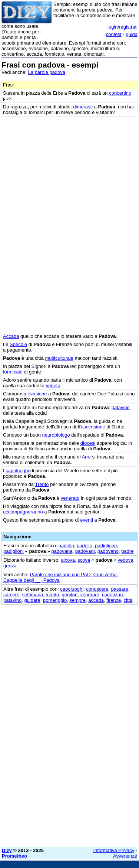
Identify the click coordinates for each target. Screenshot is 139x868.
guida (132, 34)
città (128, 600)
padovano (108, 551)
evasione (37, 394)
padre (127, 551)
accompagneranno (23, 512)
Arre (86, 457)
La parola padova (47, 72)
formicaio (13, 372)
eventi (87, 520)
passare (120, 589)
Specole (18, 344)
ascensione (93, 427)
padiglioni (14, 551)
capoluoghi (17, 471)
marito (52, 595)
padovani (85, 551)
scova (84, 560)
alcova (68, 560)
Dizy (7, 850)
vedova (126, 560)
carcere (11, 595)
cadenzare (113, 595)
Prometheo (14, 856)
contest (114, 34)
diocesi (88, 443)
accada (96, 600)
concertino (120, 93)
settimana (33, 595)
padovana (62, 551)
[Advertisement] (69, 772)
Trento (42, 484)
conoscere (97, 589)
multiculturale (59, 358)
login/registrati (123, 27)
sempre (78, 600)
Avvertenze (125, 856)
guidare (32, 600)
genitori (70, 595)
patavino (121, 407)
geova (10, 566)
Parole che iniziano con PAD (60, 575)
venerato (70, 498)
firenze (114, 600)
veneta (53, 386)
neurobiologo (56, 435)
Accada (11, 336)
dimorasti (83, 107)
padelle (85, 546)
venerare (90, 595)
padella (66, 546)
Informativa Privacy (114, 850)
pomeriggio (55, 600)
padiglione (106, 546)
